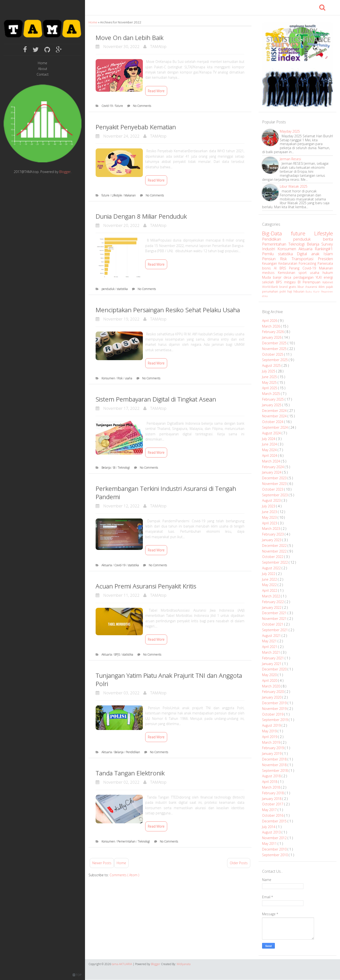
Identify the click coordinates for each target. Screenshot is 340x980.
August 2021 (272, 636)
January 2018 (272, 799)
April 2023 (270, 523)
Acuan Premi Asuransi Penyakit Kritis (146, 586)
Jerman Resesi (290, 159)
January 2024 (272, 472)
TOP (77, 975)
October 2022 (273, 557)
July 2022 (269, 574)
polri (283, 291)
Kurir (317, 291)
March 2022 (272, 596)
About (43, 69)
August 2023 (272, 500)
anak (317, 254)
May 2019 (270, 731)
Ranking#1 (324, 249)
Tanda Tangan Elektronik (130, 773)
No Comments (142, 106)
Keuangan (270, 263)
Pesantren (327, 291)
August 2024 (272, 433)
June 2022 (270, 579)
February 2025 (273, 399)
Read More (156, 91)
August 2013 (272, 832)
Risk (120, 378)
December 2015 (275, 821)
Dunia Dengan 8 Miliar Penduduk (141, 216)
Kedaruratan (289, 263)
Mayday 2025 (290, 131)
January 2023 (272, 540)
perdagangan (305, 277)
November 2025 (275, 349)
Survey (327, 244)
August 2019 (272, 725)
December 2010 (275, 849)
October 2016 (273, 815)
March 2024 (272, 461)
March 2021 (272, 652)
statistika (123, 289)
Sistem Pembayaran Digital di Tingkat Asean (156, 399)
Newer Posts (102, 863)
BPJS (117, 654)
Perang (296, 268)
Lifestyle (117, 195)
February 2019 (273, 748)
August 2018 (272, 776)
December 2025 (275, 343)
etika (265, 296)
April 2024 (270, 455)
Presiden (325, 259)
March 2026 (272, 326)
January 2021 (272, 664)
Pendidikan (133, 752)
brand (284, 287)
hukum (328, 273)
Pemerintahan (127, 841)
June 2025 (270, 377)
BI (115, 468)
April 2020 (270, 680)
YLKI (320, 277)
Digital (304, 254)
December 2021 (275, 613)
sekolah (269, 282)
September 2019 (275, 720)
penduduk (108, 289)
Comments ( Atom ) (124, 875)
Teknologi (124, 468)
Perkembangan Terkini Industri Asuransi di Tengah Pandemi (166, 493)
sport (304, 273)
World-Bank (271, 287)
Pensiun (271, 259)
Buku (309, 291)
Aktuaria (107, 565)
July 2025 (269, 371)
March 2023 (272, 529)
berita (328, 239)
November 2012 (275, 838)
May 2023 (270, 517)
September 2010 (275, 855)
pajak (329, 287)
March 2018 (272, 787)
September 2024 (275, 427)
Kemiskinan (288, 273)
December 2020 (275, 669)
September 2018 (275, 771)
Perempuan (313, 282)
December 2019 (275, 703)
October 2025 (273, 354)
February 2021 (273, 658)
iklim (322, 287)
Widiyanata (184, 964)
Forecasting (308, 263)
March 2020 (272, 686)
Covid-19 (108, 106)
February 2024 (273, 467)
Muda (268, 277)
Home (42, 63)
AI (277, 268)
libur (301, 287)
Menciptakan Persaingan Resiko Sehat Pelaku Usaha (168, 310)
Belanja (106, 468)
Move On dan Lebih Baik (130, 38)
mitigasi (291, 282)
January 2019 (272, 753)
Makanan (130, 195)
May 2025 (270, 382)
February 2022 (273, 602)
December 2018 (275, 759)
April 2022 (270, 590)
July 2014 (269, 827)
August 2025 (272, 365)
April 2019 (270, 737)
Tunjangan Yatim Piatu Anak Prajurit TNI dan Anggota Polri (169, 680)
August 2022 (272, 568)
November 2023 (275, 484)
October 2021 (273, 624)
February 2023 (273, 534)
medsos (270, 273)
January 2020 (272, 697)
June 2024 (270, 444)
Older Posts (239, 863)
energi (328, 277)
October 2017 (273, 804)
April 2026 (270, 321)
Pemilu (270, 254)
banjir (278, 277)
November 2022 (275, 551)
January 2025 (272, 405)
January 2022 (272, 607)
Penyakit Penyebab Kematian (136, 127)
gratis (293, 287)
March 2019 (272, 742)
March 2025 (272, 394)
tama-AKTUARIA (122, 964)
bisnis (268, 268)
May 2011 (270, 844)
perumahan (271, 291)
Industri (270, 249)
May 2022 (270, 585)
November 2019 (275, 709)
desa (288, 277)
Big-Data (276, 233)
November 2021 (275, 619)
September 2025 (275, 360)
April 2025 (270, 388)
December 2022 (275, 546)
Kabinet (328, 282)
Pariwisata (325, 263)
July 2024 (269, 439)
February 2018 (273, 793)
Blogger (65, 172)
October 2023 (273, 489)
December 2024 (275, 411)
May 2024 (270, 450)
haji (290, 291)
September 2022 (275, 562)
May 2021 (270, 641)
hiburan (300, 291)
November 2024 (275, 416)
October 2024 (273, 422)
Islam (328, 254)
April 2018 (270, 782)
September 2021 (275, 630)
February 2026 (273, 332)
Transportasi (305, 259)
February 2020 (273, 692)
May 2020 (270, 675)
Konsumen (109, 378)
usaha (129, 378)
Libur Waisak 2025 (294, 186)
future (119, 106)
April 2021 (270, 647)
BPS (280, 282)
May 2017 (270, 810)
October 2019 (273, 714)
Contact (43, 75)
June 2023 (270, 512)
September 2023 (275, 495)
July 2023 (269, 506)
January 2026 (272, 337)
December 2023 (275, 478)
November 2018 (275, 765)
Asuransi (312, 287)
